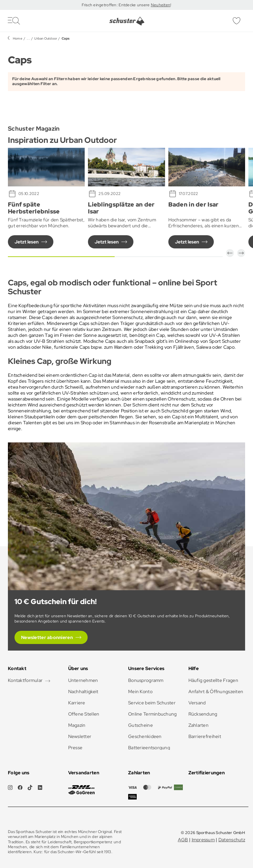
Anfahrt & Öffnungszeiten (216, 691)
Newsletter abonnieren (47, 637)
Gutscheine (141, 725)
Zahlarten (199, 725)
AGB (183, 840)
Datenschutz (232, 840)
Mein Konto (140, 691)
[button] (230, 253)
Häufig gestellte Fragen (213, 680)
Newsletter (80, 736)
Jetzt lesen (27, 242)
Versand (197, 703)
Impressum (203, 840)
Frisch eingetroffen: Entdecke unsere (116, 5)
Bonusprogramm (146, 680)
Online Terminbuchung (153, 714)
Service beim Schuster (152, 703)
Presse (75, 748)
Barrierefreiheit (205, 736)
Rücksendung (203, 714)
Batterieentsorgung (149, 748)
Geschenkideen (145, 736)
